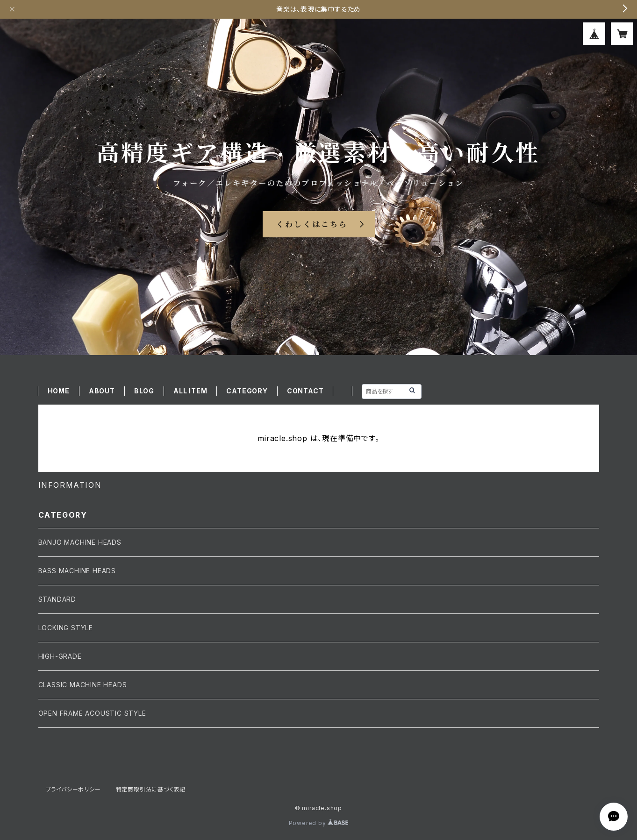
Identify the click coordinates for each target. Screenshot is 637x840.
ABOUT (102, 391)
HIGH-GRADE (60, 656)
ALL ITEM (190, 391)
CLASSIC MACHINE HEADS (83, 685)
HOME (59, 391)
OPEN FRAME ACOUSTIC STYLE (92, 713)
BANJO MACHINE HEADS (80, 542)
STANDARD (57, 599)
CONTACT (305, 391)
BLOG (144, 391)
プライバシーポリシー (73, 789)
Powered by (319, 823)
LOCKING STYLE (66, 628)
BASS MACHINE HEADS (77, 571)
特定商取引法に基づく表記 (151, 789)
